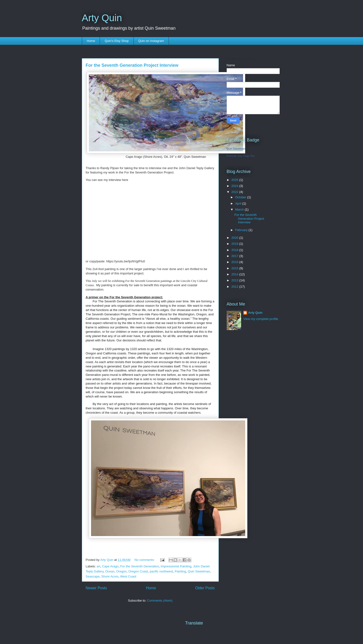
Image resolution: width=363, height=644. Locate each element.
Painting (180, 571)
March (240, 209)
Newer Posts (96, 588)
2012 (235, 287)
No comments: (145, 560)
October (241, 197)
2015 (235, 268)
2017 (235, 256)
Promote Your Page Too (241, 156)
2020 (235, 238)
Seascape (93, 576)
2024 (235, 186)
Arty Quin (102, 18)
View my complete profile (261, 319)
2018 (235, 250)
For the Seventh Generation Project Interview (132, 65)
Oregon (121, 571)
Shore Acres (110, 576)
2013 (235, 280)
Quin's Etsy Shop (117, 41)
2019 (235, 244)
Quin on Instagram (151, 41)
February (242, 230)
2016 (235, 262)
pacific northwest (161, 571)
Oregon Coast (138, 571)
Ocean (110, 571)
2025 (235, 180)
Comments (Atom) (160, 601)
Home (91, 41)
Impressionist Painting (176, 566)
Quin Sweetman (199, 571)
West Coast (128, 576)
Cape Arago (110, 566)
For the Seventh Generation (139, 566)
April (239, 203)
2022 (235, 192)
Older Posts (205, 588)
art (98, 566)
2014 (235, 274)
